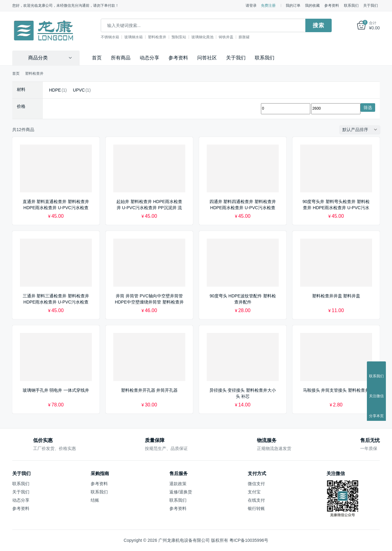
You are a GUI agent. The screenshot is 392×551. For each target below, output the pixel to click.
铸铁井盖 (226, 37)
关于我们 (371, 6)
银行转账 (256, 508)
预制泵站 (179, 37)
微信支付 (256, 484)
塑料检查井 (157, 37)
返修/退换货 (181, 492)
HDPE (55, 90)
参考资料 (332, 6)
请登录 (251, 6)
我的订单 (293, 6)
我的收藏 (312, 6)
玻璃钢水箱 (134, 37)
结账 (95, 500)
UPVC (79, 90)
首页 (97, 58)
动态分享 (149, 58)
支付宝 (254, 492)
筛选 (368, 108)
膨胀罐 (244, 37)
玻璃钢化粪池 (202, 37)
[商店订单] (361, 130)
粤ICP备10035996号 (249, 540)
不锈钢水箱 (110, 37)
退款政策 (178, 484)
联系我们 (351, 6)
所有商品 (121, 58)
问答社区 (207, 58)
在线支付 (256, 500)
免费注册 (268, 6)
